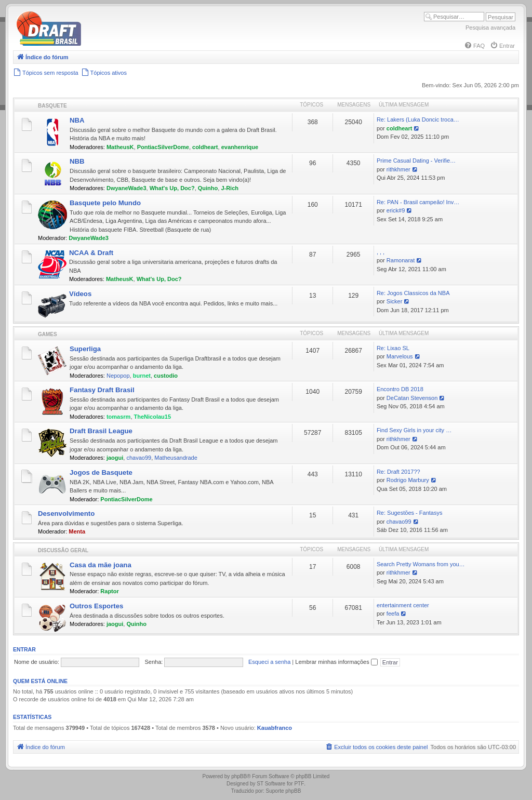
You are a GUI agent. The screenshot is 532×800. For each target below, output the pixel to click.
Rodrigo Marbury (408, 480)
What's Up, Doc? (172, 188)
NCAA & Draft (91, 253)
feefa (393, 614)
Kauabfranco (275, 728)
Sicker (395, 301)
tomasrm (118, 417)
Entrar (24, 649)
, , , (381, 252)
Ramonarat (401, 260)
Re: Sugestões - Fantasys (410, 513)
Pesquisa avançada (490, 28)
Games (48, 334)
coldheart (205, 147)
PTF (299, 784)
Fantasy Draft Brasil (102, 390)
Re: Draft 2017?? (398, 472)
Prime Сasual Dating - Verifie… (416, 161)
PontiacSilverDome (163, 147)
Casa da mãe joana (101, 565)
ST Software (271, 784)
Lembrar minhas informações (336, 662)
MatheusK (120, 147)
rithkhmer (398, 169)
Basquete (52, 106)
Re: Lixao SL (393, 348)
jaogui (115, 458)
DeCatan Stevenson (412, 398)
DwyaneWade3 (127, 188)
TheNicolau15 (153, 417)
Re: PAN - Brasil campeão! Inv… (418, 202)
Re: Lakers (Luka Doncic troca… (418, 119)
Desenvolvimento (66, 514)
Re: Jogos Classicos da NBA (413, 293)
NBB (77, 161)
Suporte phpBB (284, 791)
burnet (142, 376)
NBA (77, 120)
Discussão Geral (63, 550)
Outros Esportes (96, 606)
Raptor (109, 591)
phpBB (239, 776)
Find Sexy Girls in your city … (414, 430)
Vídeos (80, 294)
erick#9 (396, 210)
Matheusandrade (176, 458)
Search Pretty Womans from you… (421, 564)
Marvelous (400, 356)
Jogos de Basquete (101, 472)
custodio (166, 376)
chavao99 (139, 458)
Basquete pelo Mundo (105, 203)
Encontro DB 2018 (400, 389)
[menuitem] (474, 46)
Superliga (85, 349)
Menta (77, 531)
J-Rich (230, 188)
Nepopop (118, 376)
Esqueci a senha (269, 662)
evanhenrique (240, 147)
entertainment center (403, 605)
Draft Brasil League (101, 431)
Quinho (208, 188)
